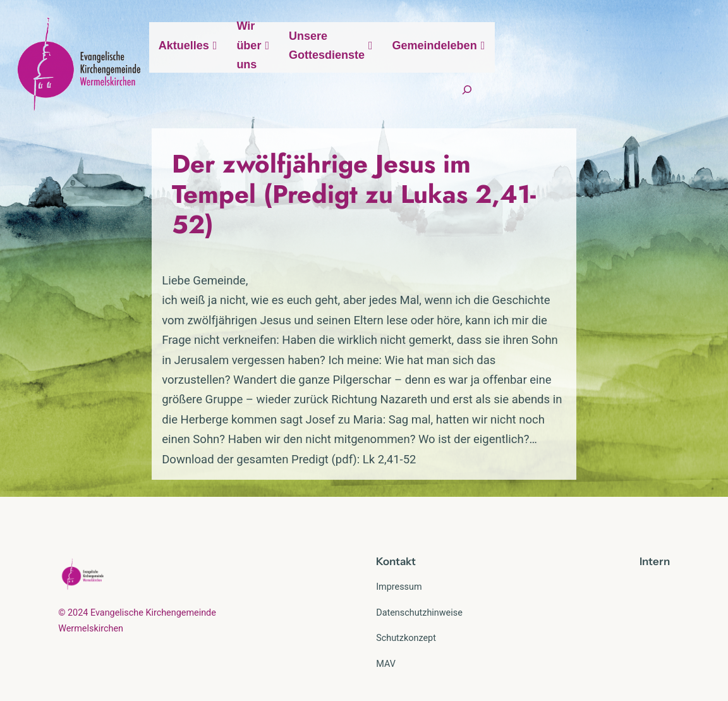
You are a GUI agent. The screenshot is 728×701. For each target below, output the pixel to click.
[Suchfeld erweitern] (657, 108)
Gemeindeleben (629, 68)
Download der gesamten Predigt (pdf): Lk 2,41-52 (185, 430)
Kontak (394, 532)
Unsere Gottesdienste (500, 68)
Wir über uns (379, 68)
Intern (655, 532)
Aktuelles (291, 68)
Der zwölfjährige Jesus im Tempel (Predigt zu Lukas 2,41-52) (331, 219)
